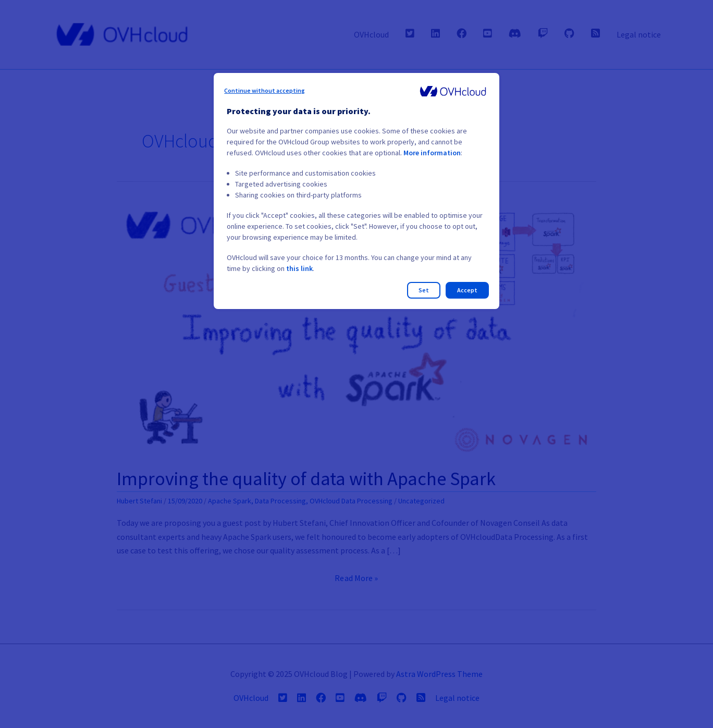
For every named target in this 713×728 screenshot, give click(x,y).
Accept (467, 290)
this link (299, 268)
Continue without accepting (265, 90)
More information (432, 153)
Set (424, 290)
